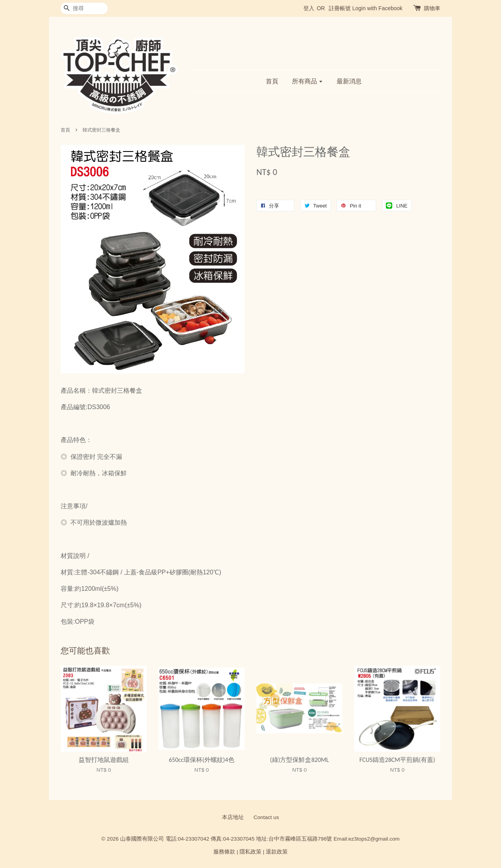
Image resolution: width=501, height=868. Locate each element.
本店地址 (233, 817)
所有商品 (307, 81)
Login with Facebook (377, 8)
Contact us (266, 817)
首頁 (272, 81)
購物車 (432, 8)
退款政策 (277, 852)
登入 (309, 8)
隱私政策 (250, 852)
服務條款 (224, 852)
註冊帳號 (340, 8)
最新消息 (349, 81)
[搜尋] (84, 8)
